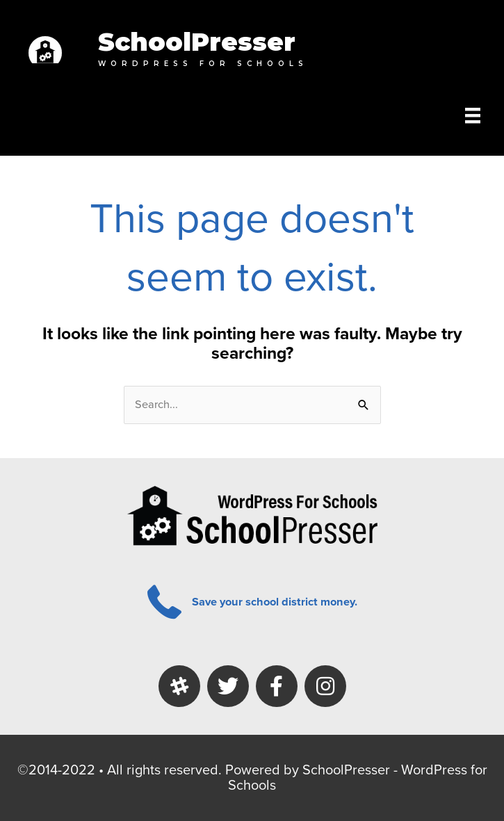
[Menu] (473, 115)
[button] (179, 686)
